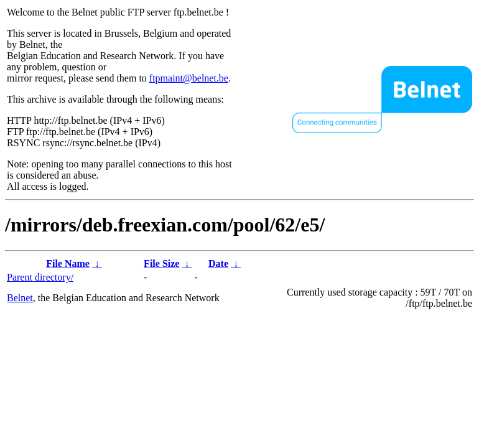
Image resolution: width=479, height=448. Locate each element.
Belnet (20, 298)
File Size (161, 264)
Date (218, 264)
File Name (68, 264)
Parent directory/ (40, 277)
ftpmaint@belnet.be (189, 78)
